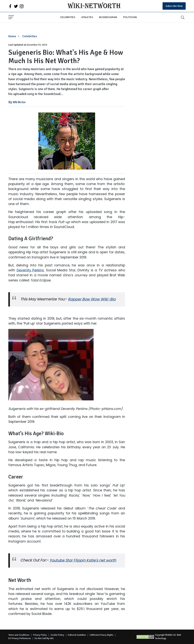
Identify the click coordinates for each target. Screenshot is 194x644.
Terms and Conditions (19, 635)
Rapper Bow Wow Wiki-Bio (92, 299)
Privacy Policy (40, 635)
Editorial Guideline (77, 635)
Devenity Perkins (30, 270)
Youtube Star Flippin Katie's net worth (83, 560)
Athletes (87, 17)
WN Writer (19, 102)
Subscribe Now (174, 6)
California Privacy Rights (101, 635)
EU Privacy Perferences (20, 638)
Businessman (108, 17)
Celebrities (68, 17)
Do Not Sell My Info (44, 638)
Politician (130, 17)
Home (12, 36)
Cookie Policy (57, 635)
